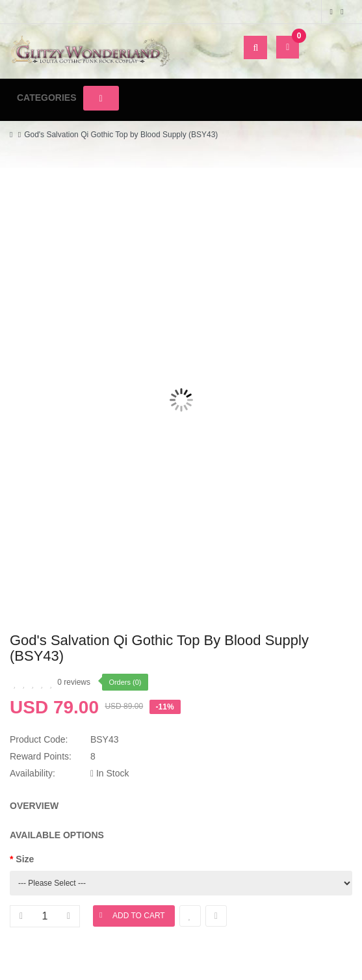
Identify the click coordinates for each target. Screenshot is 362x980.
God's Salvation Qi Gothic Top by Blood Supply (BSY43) (121, 135)
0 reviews (74, 682)
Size (25, 859)
